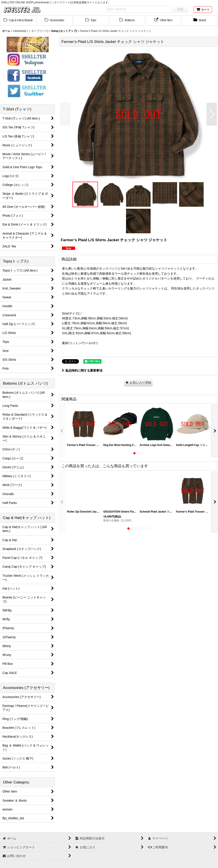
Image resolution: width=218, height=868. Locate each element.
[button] (65, 114)
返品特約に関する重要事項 (82, 370)
